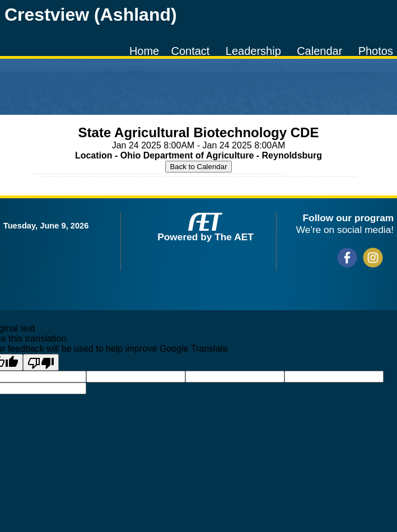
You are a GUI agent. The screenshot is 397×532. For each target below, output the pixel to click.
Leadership (253, 51)
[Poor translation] (41, 362)
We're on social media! (345, 230)
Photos (376, 51)
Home (144, 51)
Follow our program (348, 218)
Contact (191, 51)
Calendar (319, 51)
